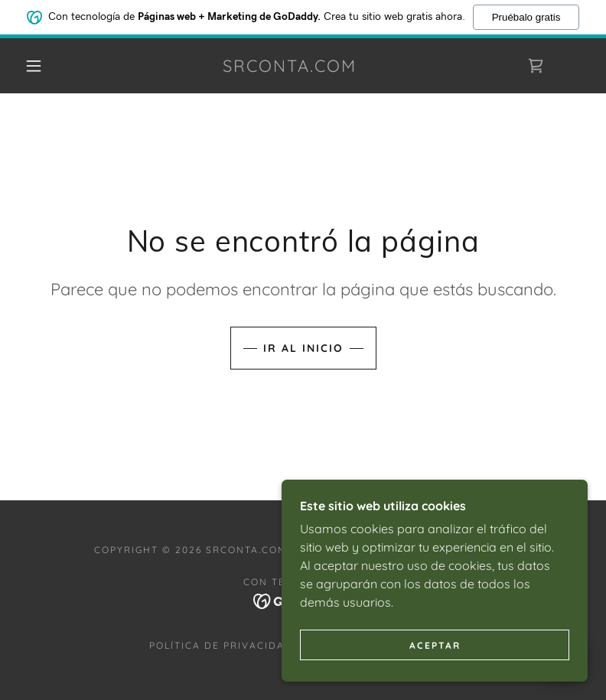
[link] (290, 67)
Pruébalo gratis (526, 16)
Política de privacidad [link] (221, 645)
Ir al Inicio (303, 348)
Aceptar (435, 666)
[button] (34, 66)
